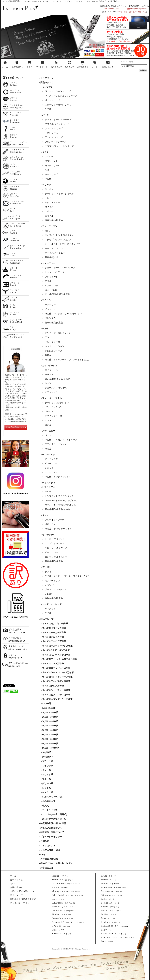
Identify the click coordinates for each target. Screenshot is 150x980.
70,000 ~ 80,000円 (50, 739)
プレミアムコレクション (57, 589)
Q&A (13, 884)
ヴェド (48, 435)
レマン (48, 383)
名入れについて (16, 646)
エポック (49, 211)
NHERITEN (19, 9)
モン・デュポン (52, 581)
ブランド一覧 (42, 67)
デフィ (48, 572)
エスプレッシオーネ (55, 543)
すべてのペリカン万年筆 (54, 628)
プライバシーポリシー (51, 837)
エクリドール (51, 370)
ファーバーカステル (52, 398)
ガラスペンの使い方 (18, 663)
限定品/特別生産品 (54, 561)
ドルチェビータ (52, 342)
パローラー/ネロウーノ (56, 548)
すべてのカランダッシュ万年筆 (57, 699)
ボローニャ (50, 524)
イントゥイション (54, 407)
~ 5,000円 (47, 704)
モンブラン (48, 87)
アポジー (49, 157)
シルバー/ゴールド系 (52, 797)
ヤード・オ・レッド (52, 604)
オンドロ (49, 420)
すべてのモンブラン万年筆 (55, 624)
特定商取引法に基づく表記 (53, 823)
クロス (45, 152)
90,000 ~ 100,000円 (51, 748)
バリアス (49, 375)
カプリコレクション (55, 346)
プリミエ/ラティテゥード (57, 124)
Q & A (30, 67)
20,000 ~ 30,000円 (50, 717)
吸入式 (45, 806)
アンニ (48, 337)
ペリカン (47, 185)
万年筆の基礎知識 (49, 859)
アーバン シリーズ (54, 137)
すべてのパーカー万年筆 (54, 633)
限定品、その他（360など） (58, 529)
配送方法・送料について (52, 832)
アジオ (48, 281)
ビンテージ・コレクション (58, 333)
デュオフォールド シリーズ (58, 120)
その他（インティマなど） (58, 477)
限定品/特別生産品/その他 (57, 379)
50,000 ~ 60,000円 (50, 730)
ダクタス (49, 207)
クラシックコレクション (57, 403)
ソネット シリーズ (54, 128)
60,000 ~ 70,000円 (50, 735)
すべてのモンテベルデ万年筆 (56, 655)
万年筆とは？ (15, 638)
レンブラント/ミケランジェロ (59, 496)
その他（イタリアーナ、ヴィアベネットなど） (68, 360)
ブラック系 (48, 761)
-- (61, 876)
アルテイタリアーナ (55, 520)
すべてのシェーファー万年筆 (56, 690)
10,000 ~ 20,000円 (50, 712)
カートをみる (17, 880)
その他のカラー (50, 801)
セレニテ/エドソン (54, 248)
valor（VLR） (51, 290)
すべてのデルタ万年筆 (53, 637)
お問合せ (45, 841)
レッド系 (47, 788)
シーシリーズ (51, 174)
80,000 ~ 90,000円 (50, 744)
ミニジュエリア (52, 472)
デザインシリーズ (54, 416)
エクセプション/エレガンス (58, 240)
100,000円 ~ (48, 752)
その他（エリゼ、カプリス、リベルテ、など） (68, 576)
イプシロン (50, 309)
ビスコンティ (49, 487)
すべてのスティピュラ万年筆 (56, 668)
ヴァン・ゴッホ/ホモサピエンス (60, 505)
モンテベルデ (49, 455)
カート (95, 67)
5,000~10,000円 (49, 708)
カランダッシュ (50, 366)
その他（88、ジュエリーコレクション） (64, 314)
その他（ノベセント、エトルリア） (62, 440)
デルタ (45, 329)
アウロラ (47, 300)
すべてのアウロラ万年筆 (54, 641)
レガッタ (49, 468)
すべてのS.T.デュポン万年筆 (56, 650)
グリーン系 (48, 784)
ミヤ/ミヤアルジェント (56, 539)
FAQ (43, 854)
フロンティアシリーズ (56, 142)
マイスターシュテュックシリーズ (61, 96)
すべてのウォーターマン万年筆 (57, 646)
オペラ (48, 492)
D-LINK (49, 594)
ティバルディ (49, 483)
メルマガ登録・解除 (50, 850)
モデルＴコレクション (56, 444)
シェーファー (49, 263)
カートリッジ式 (50, 810)
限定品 (48, 355)
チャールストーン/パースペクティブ (62, 244)
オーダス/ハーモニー (55, 253)
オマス (45, 515)
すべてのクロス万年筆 (53, 686)
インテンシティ (52, 286)
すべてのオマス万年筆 (53, 664)
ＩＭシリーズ (51, 133)
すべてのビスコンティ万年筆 (56, 695)
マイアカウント (48, 846)
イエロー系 (48, 792)
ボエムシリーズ (52, 100)
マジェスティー (52, 202)
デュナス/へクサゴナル (56, 388)
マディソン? (51, 392)
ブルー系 (47, 779)
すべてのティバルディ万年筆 (56, 681)
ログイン (13, 655)
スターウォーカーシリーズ (58, 105)
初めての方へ (17, 67)
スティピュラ (49, 431)
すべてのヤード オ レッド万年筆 (58, 673)
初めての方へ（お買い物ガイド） (57, 863)
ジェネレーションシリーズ (58, 91)
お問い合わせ (108, 67)
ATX (47, 170)
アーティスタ (51, 459)
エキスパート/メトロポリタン (59, 235)
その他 (48, 109)
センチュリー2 (52, 165)
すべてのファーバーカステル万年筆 (60, 659)
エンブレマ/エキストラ (56, 557)
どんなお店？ (15, 630)
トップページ (47, 78)
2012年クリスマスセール (54, 819)
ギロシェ (49, 412)
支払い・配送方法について (23, 891)
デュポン (47, 567)
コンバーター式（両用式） (55, 815)
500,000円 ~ (48, 757)
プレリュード (51, 277)
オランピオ (50, 585)
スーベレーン (51, 189)
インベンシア (51, 463)
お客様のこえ (83, 67)
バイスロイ (50, 609)
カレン (48, 231)
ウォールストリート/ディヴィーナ (61, 500)
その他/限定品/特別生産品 (57, 294)
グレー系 (47, 770)
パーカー (47, 115)
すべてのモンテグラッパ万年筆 (57, 677)
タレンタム (50, 318)
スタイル (49, 216)
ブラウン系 (48, 766)
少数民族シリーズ (54, 351)
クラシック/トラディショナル (59, 194)
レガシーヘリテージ (55, 272)
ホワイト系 (48, 775)
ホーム (5, 67)
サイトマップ (17, 895)
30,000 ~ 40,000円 (50, 721)
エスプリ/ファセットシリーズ (59, 146)
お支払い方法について (51, 828)
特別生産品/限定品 (54, 220)
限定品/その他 (52, 257)
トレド (48, 198)
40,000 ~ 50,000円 (50, 726)
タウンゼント (51, 161)
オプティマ (50, 305)
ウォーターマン (50, 226)
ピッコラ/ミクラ (53, 552)
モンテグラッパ (50, 535)
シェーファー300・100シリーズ (60, 268)
